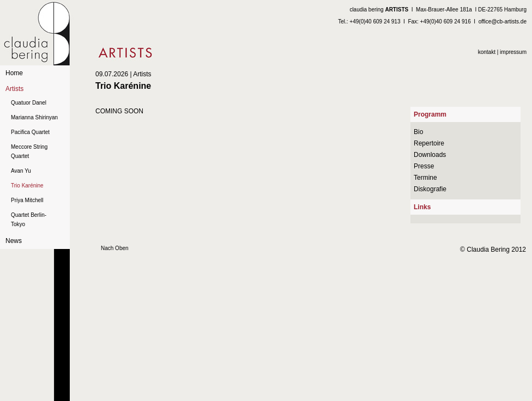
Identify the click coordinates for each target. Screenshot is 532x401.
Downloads (430, 155)
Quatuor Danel (29, 103)
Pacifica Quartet (30, 132)
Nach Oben (115, 248)
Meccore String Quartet (29, 151)
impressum (513, 52)
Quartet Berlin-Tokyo (29, 220)
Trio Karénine (27, 186)
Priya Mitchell (27, 200)
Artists (14, 89)
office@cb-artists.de (503, 22)
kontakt (487, 52)
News (14, 241)
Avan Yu (21, 171)
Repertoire (429, 143)
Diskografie (430, 189)
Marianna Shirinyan (34, 117)
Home (14, 73)
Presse (424, 166)
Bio (418, 132)
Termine (425, 178)
